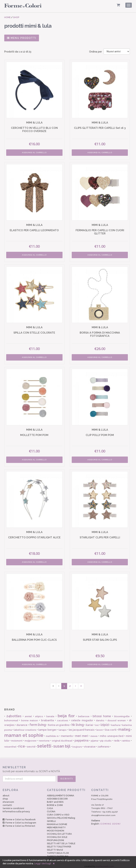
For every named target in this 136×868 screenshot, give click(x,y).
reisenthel (10, 744)
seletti (44, 744)
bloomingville (122, 714)
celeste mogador (82, 718)
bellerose (84, 714)
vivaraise (90, 744)
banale (50, 714)
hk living (78, 722)
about (6, 793)
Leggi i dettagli (43, 863)
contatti (7, 803)
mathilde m (52, 734)
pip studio (106, 738)
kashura (116, 723)
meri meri (82, 734)
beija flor (66, 713)
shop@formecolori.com (103, 813)
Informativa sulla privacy (16, 809)
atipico (39, 714)
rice (22, 744)
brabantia (47, 718)
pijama (94, 738)
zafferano (103, 744)
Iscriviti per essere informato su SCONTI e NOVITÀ (66, 767)
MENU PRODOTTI (22, 38)
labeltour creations (25, 728)
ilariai (89, 723)
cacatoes (63, 718)
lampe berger (47, 727)
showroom (8, 800)
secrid (31, 744)
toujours (77, 744)
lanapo (63, 728)
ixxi (97, 723)
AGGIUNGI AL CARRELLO (34, 152)
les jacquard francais (82, 727)
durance (22, 723)
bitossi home (102, 714)
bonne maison (30, 718)
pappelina (82, 738)
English (106, 821)
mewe (94, 734)
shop (5, 796)
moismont (17, 738)
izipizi (105, 722)
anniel (28, 714)
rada (117, 738)
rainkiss (126, 738)
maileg (124, 727)
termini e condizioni (13, 806)
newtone (44, 738)
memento (67, 734)
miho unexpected (112, 734)
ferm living (38, 722)
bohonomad (11, 718)
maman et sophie (24, 733)
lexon (100, 728)
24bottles (14, 714)
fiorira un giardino (59, 723)
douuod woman (117, 718)
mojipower (31, 738)
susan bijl (62, 744)
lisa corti (111, 727)
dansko (100, 718)
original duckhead (62, 738)
